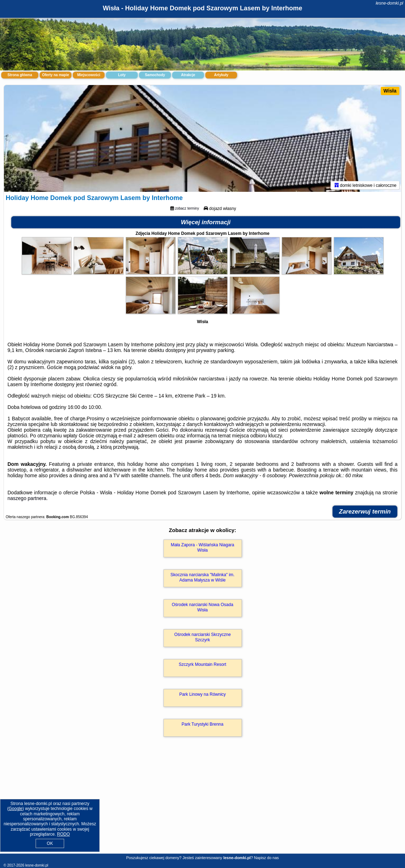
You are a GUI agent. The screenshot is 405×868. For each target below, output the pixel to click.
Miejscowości (89, 75)
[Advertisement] (203, 803)
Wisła (390, 91)
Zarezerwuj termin (365, 512)
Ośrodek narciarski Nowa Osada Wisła (203, 607)
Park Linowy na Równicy (203, 694)
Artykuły (221, 75)
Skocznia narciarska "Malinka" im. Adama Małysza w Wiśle (203, 577)
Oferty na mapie (56, 75)
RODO (63, 834)
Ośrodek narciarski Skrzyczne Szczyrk (203, 637)
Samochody (155, 75)
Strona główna (20, 75)
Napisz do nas (266, 858)
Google (15, 809)
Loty (122, 75)
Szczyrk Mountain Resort (203, 664)
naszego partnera (27, 498)
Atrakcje (188, 75)
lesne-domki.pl (390, 3)
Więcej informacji (206, 222)
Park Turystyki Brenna (203, 724)
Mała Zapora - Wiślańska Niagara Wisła (202, 547)
